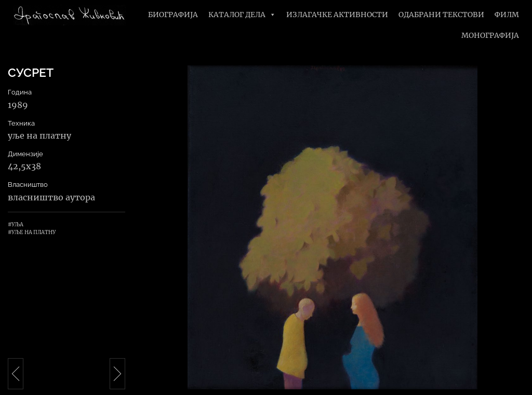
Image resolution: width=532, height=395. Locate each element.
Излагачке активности (337, 15)
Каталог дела (242, 15)
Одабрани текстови (441, 15)
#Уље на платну (32, 232)
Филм (507, 15)
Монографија (490, 35)
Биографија (173, 15)
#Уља (16, 224)
